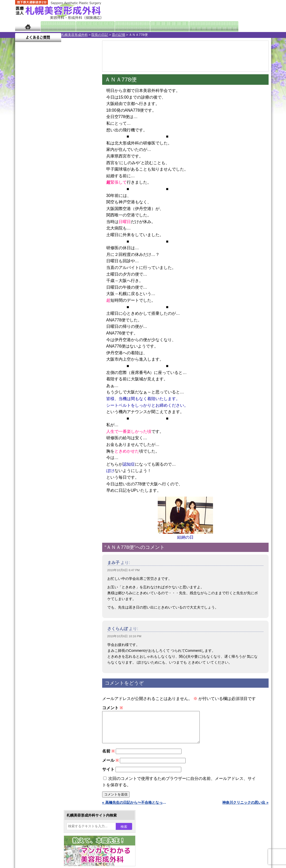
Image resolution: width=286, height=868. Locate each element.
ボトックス (41, 606)
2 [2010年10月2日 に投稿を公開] (82, 161)
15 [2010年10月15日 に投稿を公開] (73, 176)
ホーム (28, 26)
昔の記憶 (72, 35)
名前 (108, 757)
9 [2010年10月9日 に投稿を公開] (82, 168)
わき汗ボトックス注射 (50, 514)
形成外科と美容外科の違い (47, 653)
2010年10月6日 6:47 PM (124, 570)
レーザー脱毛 (43, 532)
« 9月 (23, 209)
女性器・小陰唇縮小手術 (52, 477)
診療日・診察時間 (199, 26)
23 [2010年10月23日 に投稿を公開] (83, 184)
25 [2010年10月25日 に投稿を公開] (34, 191)
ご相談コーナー (225, 10)
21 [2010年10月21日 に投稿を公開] (63, 184)
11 (55, 247)
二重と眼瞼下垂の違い (43, 495)
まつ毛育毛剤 (43, 569)
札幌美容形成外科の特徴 (45, 643)
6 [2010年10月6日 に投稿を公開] (53, 168)
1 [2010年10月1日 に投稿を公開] (73, 161)
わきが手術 (51, 505)
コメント (113, 708)
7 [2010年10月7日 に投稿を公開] (63, 168)
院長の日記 (54, 35)
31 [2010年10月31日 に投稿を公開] (24, 199)
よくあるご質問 (248, 26)
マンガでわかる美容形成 (89, 26)
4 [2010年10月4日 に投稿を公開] (34, 168)
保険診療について (39, 680)
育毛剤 (38, 560)
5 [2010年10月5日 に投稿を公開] (43, 168)
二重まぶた (41, 486)
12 (60, 247)
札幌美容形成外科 (28, 35)
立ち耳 (38, 523)
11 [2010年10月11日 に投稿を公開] (34, 176)
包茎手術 (39, 578)
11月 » (37, 209)
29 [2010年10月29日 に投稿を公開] (73, 191)
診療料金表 (156, 26)
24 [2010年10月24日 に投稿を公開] (24, 191)
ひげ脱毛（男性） (47, 551)
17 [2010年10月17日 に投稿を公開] (24, 184)
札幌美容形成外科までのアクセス (52, 662)
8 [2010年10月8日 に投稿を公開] (73, 168)
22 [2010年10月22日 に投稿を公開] (73, 184)
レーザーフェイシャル (50, 541)
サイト (108, 775)
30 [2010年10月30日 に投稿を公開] (83, 191)
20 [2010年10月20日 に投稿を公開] (53, 184)
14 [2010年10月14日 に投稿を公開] (63, 176)
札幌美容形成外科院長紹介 (47, 689)
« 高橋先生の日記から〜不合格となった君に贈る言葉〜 (135, 809)
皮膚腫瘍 (39, 588)
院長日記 (56, 26)
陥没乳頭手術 (43, 468)
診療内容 (123, 26)
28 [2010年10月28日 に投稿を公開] (63, 191)
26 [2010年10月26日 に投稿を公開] (43, 191)
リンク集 (32, 699)
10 (50, 247)
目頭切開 (39, 597)
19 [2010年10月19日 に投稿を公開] (43, 184)
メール (110, 766)
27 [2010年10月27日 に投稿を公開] (53, 191)
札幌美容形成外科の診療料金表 (50, 671)
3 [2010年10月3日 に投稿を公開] (24, 168)
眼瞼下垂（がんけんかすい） (56, 458)
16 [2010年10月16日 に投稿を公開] (83, 176)
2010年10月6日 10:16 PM (124, 636)
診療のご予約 (256, 10)
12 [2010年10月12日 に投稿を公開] (43, 176)
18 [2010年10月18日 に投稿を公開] (34, 184)
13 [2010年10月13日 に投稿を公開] (53, 176)
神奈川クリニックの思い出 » (245, 809)
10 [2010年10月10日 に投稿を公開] (24, 176)
